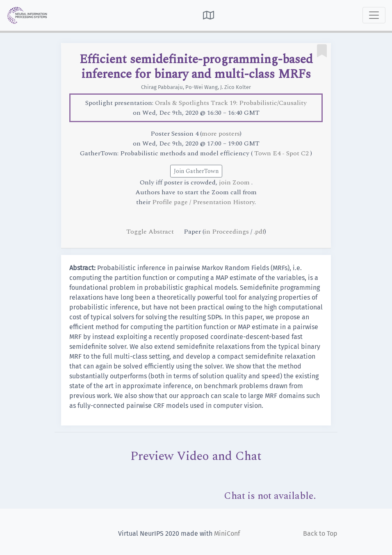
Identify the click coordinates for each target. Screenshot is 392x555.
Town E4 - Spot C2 (282, 153)
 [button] (209, 15)
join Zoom (235, 182)
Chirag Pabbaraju (162, 87)
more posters (221, 134)
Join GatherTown (196, 171)
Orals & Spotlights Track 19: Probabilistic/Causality (231, 103)
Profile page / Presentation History (203, 202)
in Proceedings (227, 232)
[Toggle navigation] (374, 15)
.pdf (259, 232)
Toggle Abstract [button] (151, 232)
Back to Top (320, 533)
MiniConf (227, 533)
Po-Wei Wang (202, 87)
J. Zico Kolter (236, 87)
